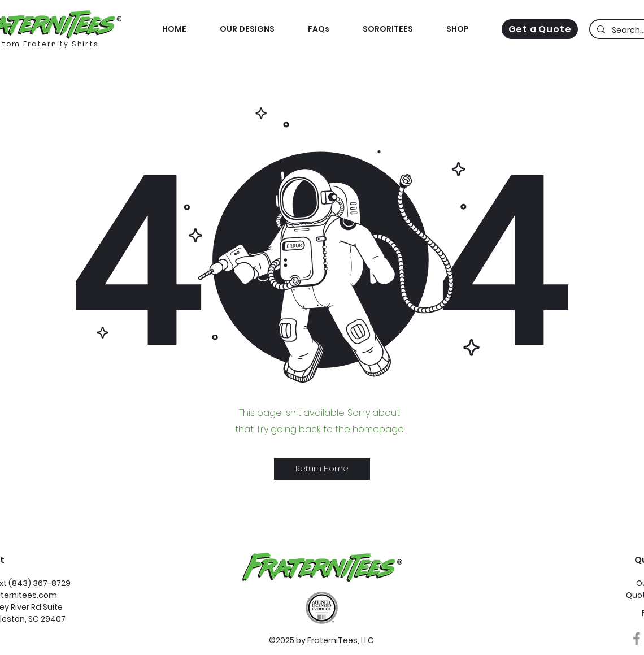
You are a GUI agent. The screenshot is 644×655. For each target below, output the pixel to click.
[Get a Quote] (540, 29)
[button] (457, 29)
